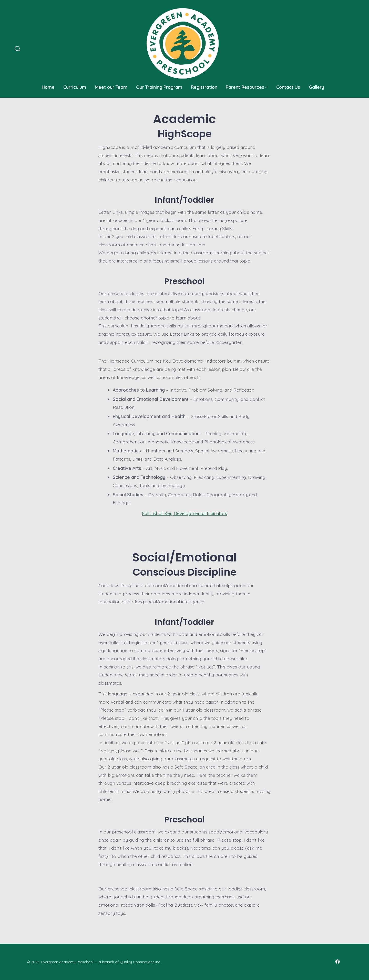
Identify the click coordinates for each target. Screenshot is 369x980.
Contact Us (288, 87)
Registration (204, 87)
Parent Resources (247, 87)
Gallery (316, 87)
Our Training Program (159, 87)
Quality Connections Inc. (140, 962)
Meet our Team (111, 87)
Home (48, 87)
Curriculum (75, 87)
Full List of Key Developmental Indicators (184, 513)
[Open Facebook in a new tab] (337, 962)
